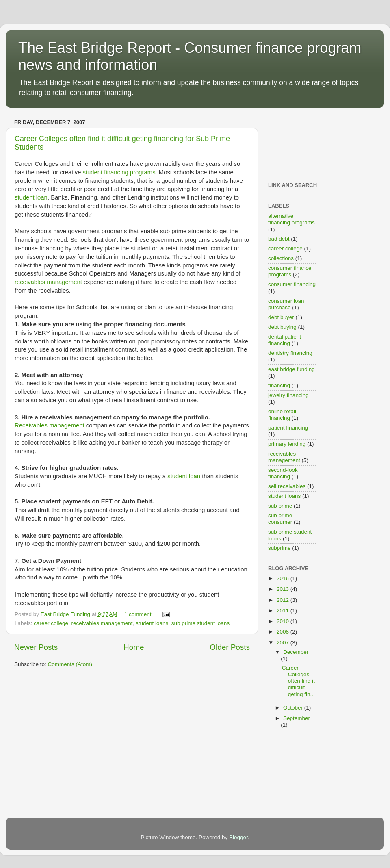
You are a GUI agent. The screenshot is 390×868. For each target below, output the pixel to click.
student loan (31, 197)
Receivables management (50, 425)
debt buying (282, 327)
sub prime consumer (280, 519)
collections (281, 258)
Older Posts (230, 647)
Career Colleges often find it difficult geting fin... (298, 681)
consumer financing (292, 284)
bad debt (279, 239)
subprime (279, 548)
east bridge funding (291, 369)
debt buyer (281, 317)
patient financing (288, 428)
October (294, 708)
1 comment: (139, 614)
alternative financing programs (291, 219)
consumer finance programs (290, 271)
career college (51, 623)
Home (134, 647)
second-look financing (283, 473)
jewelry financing (288, 395)
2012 (284, 600)
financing (279, 385)
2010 (284, 621)
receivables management (48, 282)
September (297, 718)
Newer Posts (36, 647)
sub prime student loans (200, 623)
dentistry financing (290, 353)
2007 (284, 643)
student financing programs (119, 172)
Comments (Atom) (70, 664)
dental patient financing (285, 340)
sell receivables (287, 486)
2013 (284, 589)
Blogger (238, 837)
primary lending (287, 444)
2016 (284, 578)
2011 (284, 611)
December (296, 652)
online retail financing (282, 415)
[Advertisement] (294, 142)
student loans (152, 623)
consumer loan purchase (286, 304)
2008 (284, 632)
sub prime (280, 506)
